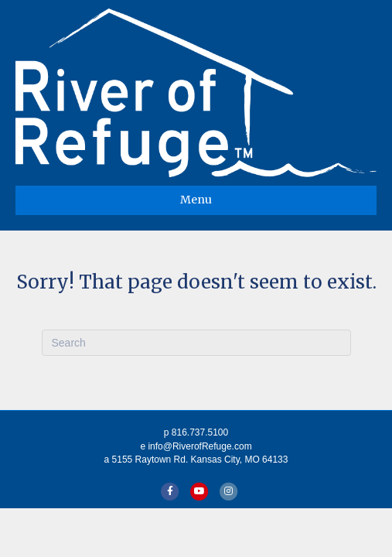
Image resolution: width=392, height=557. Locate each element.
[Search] (196, 343)
